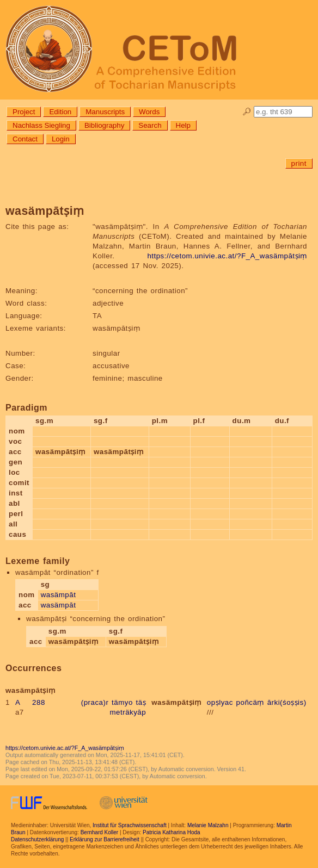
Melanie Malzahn (208, 825)
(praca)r (95, 702)
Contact (25, 139)
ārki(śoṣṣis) (287, 702)
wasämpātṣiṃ (176, 702)
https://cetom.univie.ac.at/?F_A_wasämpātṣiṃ (227, 256)
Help (183, 125)
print (299, 163)
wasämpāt (59, 595)
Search (150, 125)
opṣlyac (220, 702)
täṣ (141, 702)
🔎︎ (247, 112)
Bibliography (104, 125)
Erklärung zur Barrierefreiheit (105, 839)
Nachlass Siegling (41, 125)
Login (61, 139)
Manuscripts (105, 112)
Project (24, 112)
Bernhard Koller (99, 832)
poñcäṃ (250, 702)
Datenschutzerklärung (37, 839)
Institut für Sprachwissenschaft (130, 825)
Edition (60, 112)
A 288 (30, 702)
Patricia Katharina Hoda (172, 832)
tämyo (122, 702)
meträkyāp (128, 712)
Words (149, 112)
